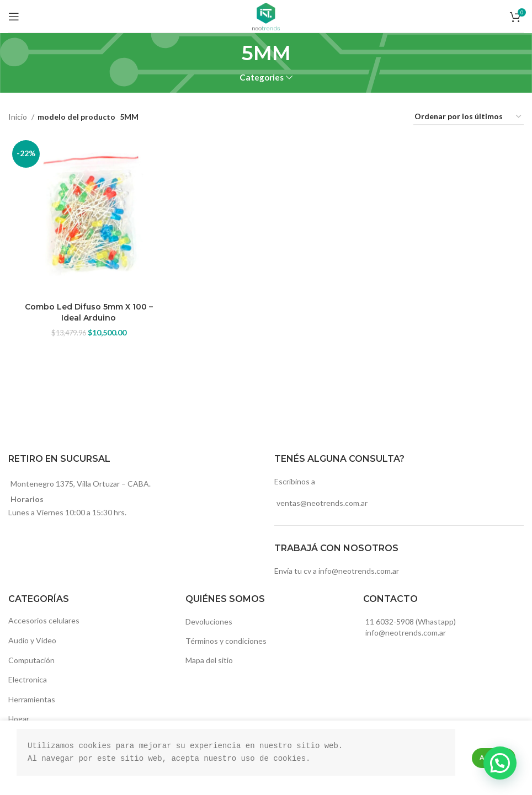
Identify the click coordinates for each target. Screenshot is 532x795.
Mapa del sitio (209, 660)
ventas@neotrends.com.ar (322, 503)
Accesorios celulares (44, 620)
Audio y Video (32, 640)
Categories (262, 78)
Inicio (18, 117)
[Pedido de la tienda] (469, 117)
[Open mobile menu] (14, 17)
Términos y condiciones (226, 641)
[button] (500, 763)
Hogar (19, 719)
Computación (31, 660)
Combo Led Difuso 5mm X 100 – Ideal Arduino (89, 312)
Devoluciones (209, 621)
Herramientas (32, 699)
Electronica (28, 679)
